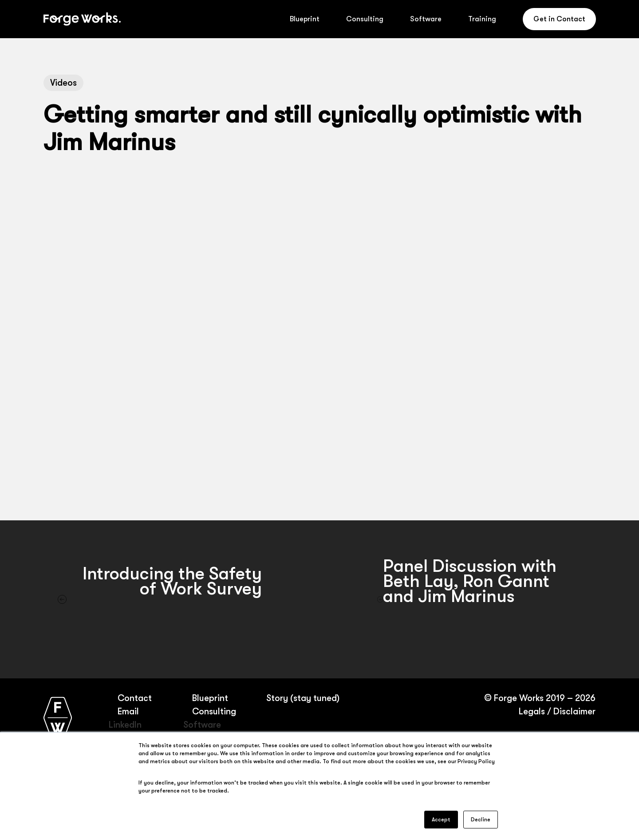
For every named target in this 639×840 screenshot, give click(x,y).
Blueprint (210, 698)
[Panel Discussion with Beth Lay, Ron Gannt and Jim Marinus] (479, 599)
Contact (135, 698)
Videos (63, 83)
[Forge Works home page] (58, 717)
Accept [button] (441, 820)
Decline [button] (481, 820)
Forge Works (519, 698)
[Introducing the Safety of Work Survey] (160, 599)
